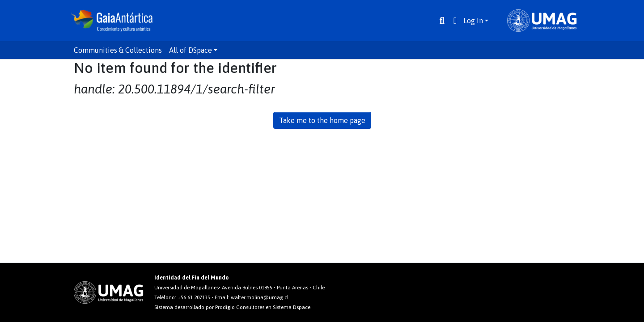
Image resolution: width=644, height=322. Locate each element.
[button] (455, 21)
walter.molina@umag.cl (260, 297)
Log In (473, 21)
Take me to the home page (322, 120)
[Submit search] (442, 21)
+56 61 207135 (194, 297)
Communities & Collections (118, 50)
